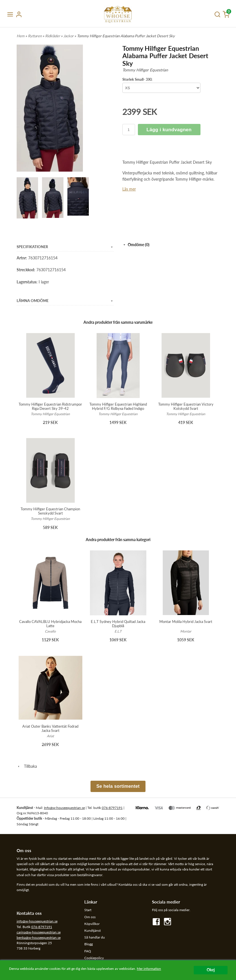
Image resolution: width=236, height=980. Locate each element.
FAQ (88, 951)
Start (88, 910)
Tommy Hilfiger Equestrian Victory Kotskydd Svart (186, 406)
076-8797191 (112, 808)
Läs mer (129, 189)
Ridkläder (53, 36)
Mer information (149, 969)
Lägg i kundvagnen (169, 130)
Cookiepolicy (94, 958)
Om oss (90, 917)
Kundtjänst (92, 930)
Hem (21, 36)
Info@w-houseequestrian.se (64, 808)
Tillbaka (27, 766)
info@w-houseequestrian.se (37, 921)
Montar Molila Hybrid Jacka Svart (186, 622)
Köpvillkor (92, 924)
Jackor (69, 36)
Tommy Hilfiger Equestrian (145, 70)
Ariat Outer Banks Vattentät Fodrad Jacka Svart (50, 728)
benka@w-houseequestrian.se (39, 938)
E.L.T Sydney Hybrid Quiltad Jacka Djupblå (118, 624)
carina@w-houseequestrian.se (39, 932)
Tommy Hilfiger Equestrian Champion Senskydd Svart (50, 511)
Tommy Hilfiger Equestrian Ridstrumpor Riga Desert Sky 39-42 (50, 406)
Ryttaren (35, 36)
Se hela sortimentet (118, 786)
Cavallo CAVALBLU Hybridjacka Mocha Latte (50, 624)
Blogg (89, 944)
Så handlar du (95, 937)
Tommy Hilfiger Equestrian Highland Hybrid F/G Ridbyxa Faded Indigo (118, 406)
